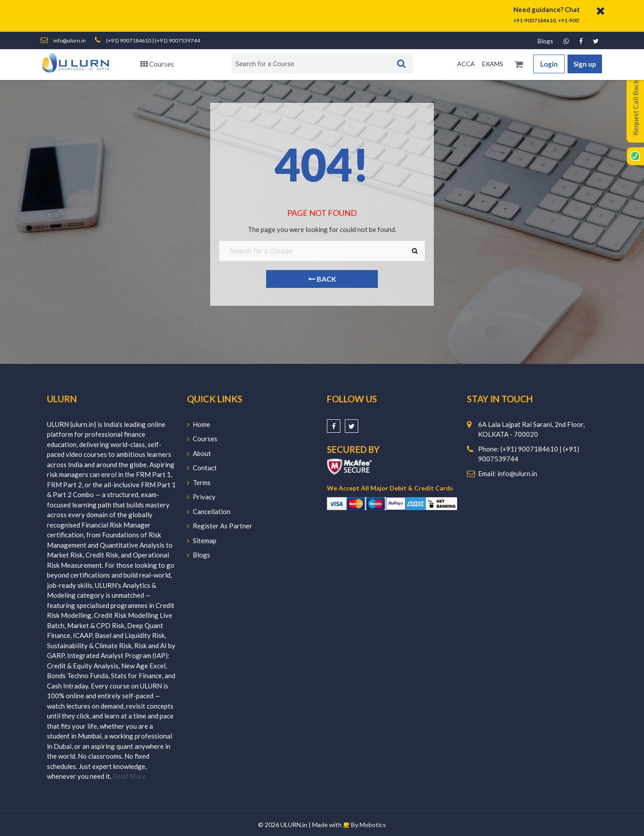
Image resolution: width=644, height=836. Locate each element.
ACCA (466, 64)
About (199, 453)
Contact (202, 468)
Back (322, 279)
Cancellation (209, 511)
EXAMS (493, 64)
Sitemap (202, 540)
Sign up (585, 64)
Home (199, 424)
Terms (199, 482)
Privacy (201, 497)
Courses (157, 64)
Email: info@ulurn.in (508, 473)
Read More (129, 776)
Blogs (545, 41)
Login (549, 64)
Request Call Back (635, 108)
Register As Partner (220, 526)
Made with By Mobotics (349, 825)
